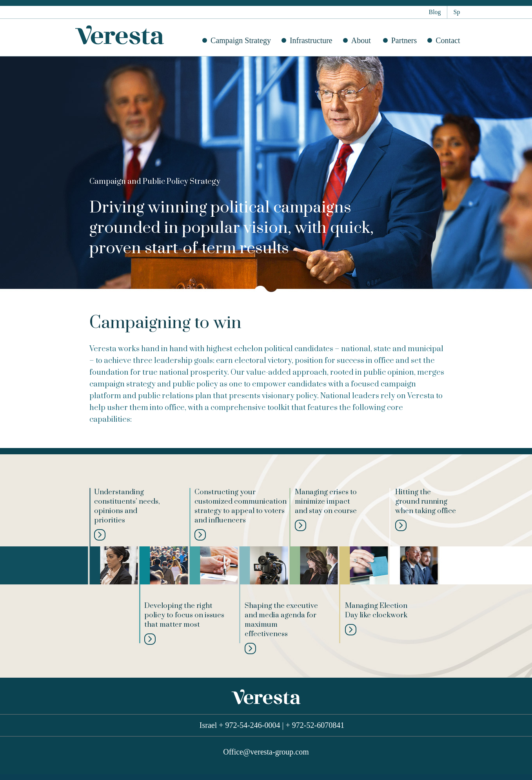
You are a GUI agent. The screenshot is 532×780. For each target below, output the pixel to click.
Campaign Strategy (241, 40)
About (361, 40)
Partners (404, 40)
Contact (448, 40)
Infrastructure (311, 40)
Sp (457, 12)
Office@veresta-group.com (266, 752)
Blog (435, 12)
